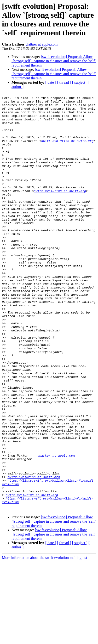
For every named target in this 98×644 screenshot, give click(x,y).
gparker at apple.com (56, 528)
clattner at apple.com (42, 44)
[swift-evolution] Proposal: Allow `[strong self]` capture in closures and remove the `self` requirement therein (54, 61)
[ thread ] (64, 82)
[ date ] (51, 82)
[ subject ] (80, 82)
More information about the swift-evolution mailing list (45, 640)
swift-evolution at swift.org (67, 150)
